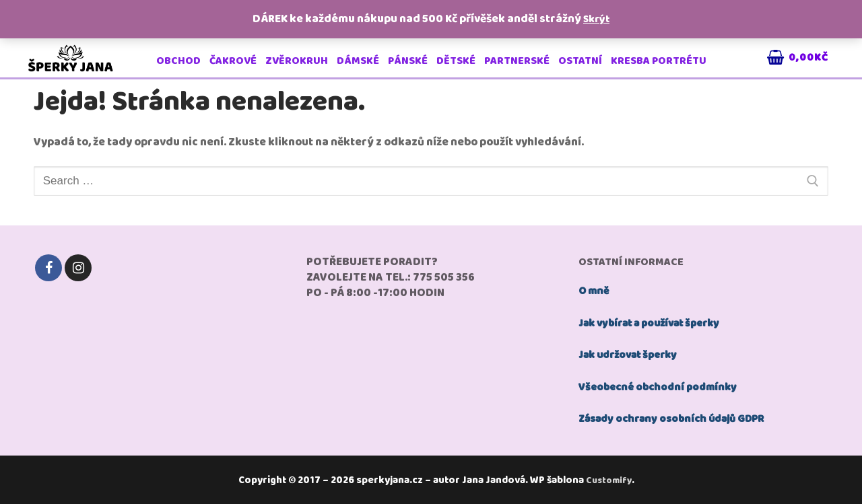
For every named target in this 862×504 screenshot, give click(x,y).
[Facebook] (48, 268)
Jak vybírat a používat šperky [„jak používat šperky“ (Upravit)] (656, 323)
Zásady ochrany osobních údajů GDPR (679, 418)
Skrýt (597, 19)
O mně (595, 291)
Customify (610, 478)
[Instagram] (78, 268)
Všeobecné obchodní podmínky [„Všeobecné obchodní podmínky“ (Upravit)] (662, 386)
